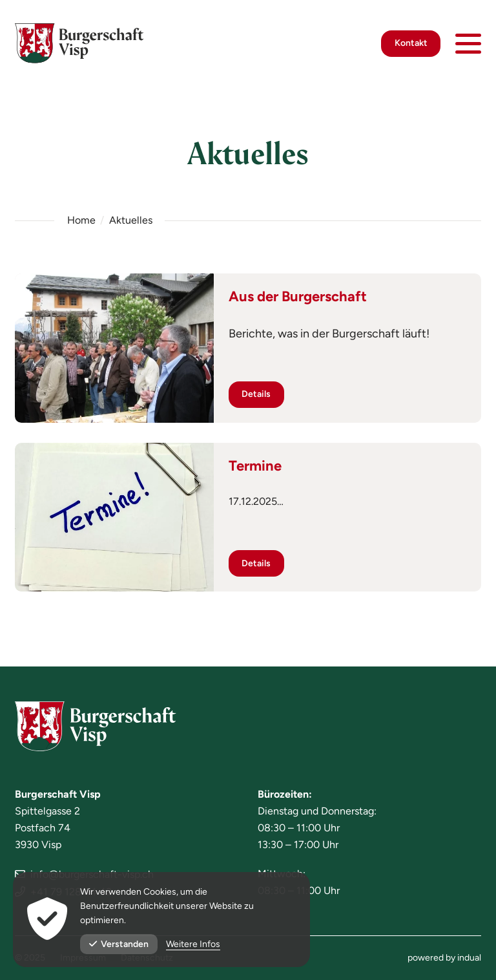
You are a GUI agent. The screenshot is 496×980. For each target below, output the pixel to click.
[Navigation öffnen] (468, 45)
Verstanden (119, 944)
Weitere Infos (193, 944)
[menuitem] (444, 958)
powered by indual (444, 958)
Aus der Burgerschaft (298, 296)
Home (81, 220)
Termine (255, 466)
